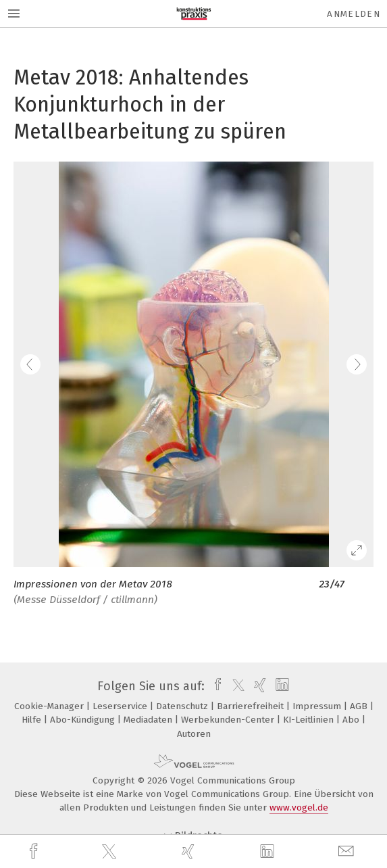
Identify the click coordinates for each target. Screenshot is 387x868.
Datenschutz (183, 706)
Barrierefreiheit (252, 706)
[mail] (348, 851)
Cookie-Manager (50, 706)
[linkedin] (269, 852)
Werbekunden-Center (229, 720)
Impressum (318, 706)
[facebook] (35, 851)
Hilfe (33, 720)
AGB (360, 706)
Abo (352, 720)
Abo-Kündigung (84, 720)
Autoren (194, 734)
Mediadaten (149, 720)
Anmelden (354, 14)
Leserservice (121, 706)
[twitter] (111, 852)
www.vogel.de (299, 807)
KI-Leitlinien (310, 720)
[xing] (190, 851)
